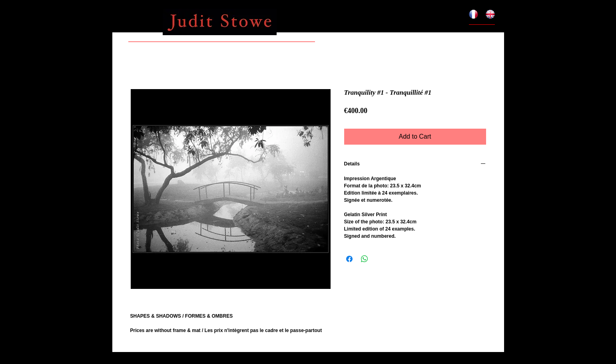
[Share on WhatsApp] (365, 259)
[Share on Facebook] (349, 259)
